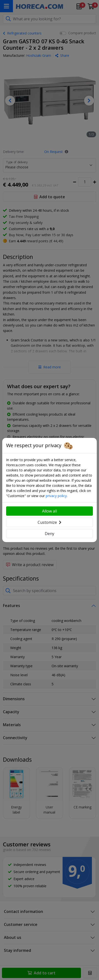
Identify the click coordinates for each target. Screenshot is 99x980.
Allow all (49, 511)
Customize (49, 522)
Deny (49, 534)
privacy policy (56, 496)
